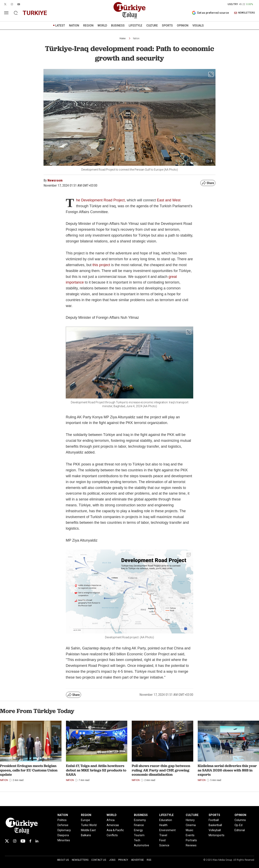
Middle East (88, 830)
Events (190, 835)
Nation (136, 38)
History (190, 820)
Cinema (191, 825)
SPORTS (167, 25)
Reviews (191, 845)
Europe (85, 820)
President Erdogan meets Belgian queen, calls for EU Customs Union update (29, 770)
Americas (113, 825)
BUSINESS (118, 25)
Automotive (142, 845)
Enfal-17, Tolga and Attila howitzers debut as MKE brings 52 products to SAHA (96, 770)
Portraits (191, 840)
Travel (163, 835)
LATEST (60, 25)
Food (162, 840)
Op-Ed (238, 825)
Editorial (240, 830)
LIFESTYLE (135, 25)
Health (163, 825)
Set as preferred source (210, 13)
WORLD (102, 25)
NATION (74, 25)
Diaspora (63, 835)
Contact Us (99, 860)
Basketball (215, 825)
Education (166, 820)
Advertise (137, 860)
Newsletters (80, 860)
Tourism (139, 835)
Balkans (86, 835)
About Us (63, 860)
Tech (137, 840)
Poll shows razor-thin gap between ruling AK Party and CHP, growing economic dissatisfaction (161, 770)
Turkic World (89, 825)
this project (101, 265)
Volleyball (215, 830)
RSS (149, 860)
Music (189, 830)
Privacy (123, 860)
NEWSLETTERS (245, 13)
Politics (62, 820)
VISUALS (198, 25)
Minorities (64, 840)
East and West (169, 200)
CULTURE (152, 25)
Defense (63, 825)
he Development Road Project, (101, 200)
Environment (167, 830)
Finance (139, 825)
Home (123, 38)
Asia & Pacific (115, 830)
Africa (111, 820)
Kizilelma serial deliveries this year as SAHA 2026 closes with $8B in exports (227, 770)
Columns (240, 820)
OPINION (183, 25)
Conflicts (112, 835)
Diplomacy (64, 830)
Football (214, 820)
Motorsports (217, 835)
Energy (138, 830)
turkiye (35, 13)
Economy (140, 820)
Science (164, 845)
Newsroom (55, 180)
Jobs (112, 860)
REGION (88, 25)
